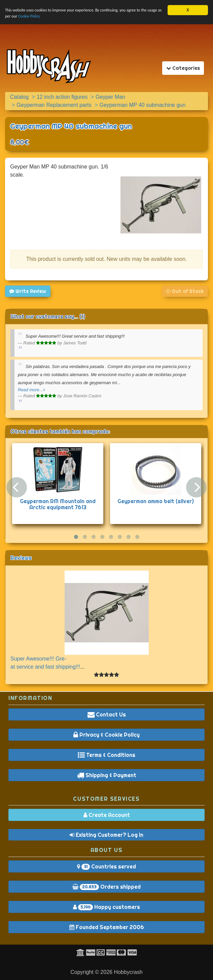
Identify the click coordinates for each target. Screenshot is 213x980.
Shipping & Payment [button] (107, 775)
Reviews (21, 558)
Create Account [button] (107, 815)
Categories (185, 68)
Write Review (28, 291)
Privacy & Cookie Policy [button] (106, 735)
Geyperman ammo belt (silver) (156, 501)
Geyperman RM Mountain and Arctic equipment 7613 (58, 504)
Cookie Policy (56, 17)
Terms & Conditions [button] (106, 755)
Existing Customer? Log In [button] (106, 835)
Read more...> (31, 390)
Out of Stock (185, 291)
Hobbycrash (128, 972)
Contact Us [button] (107, 714)
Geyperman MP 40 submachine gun (71, 126)
